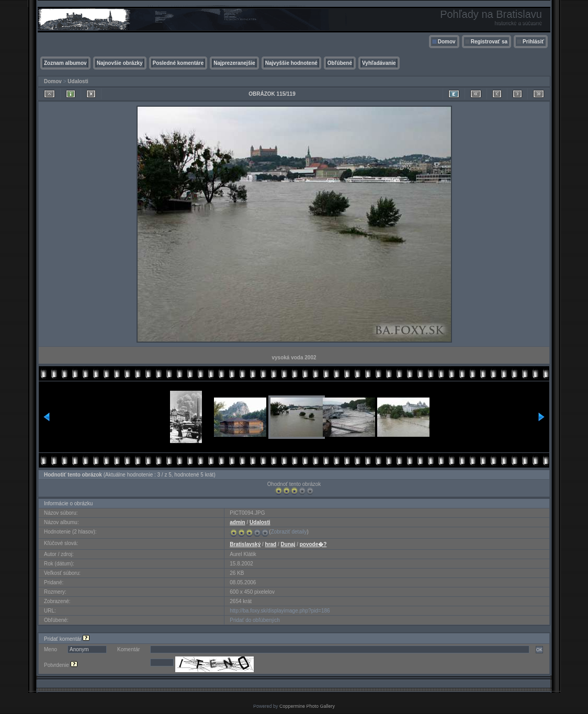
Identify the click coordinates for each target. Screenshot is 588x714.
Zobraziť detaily (289, 532)
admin (237, 522)
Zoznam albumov (65, 63)
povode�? (313, 544)
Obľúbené (340, 63)
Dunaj (288, 544)
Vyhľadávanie (379, 63)
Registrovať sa (489, 42)
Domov (447, 42)
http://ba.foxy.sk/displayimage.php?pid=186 (280, 611)
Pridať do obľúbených (255, 620)
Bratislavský (245, 544)
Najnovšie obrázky (120, 63)
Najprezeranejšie (234, 63)
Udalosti (78, 81)
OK (539, 650)
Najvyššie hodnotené (291, 63)
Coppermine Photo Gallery (307, 706)
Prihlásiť (533, 42)
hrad (271, 544)
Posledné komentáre (178, 63)
